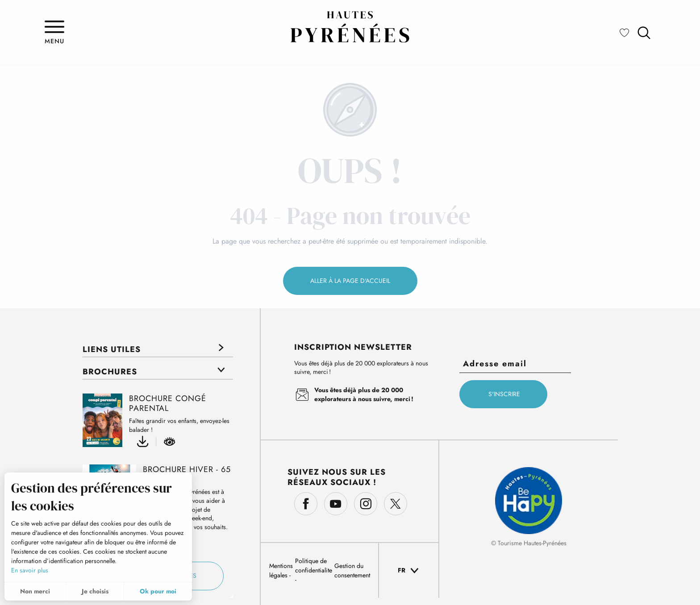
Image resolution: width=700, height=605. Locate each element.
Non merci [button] (35, 591)
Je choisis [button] (95, 591)
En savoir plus (30, 570)
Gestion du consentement (352, 570)
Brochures (110, 372)
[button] (644, 33)
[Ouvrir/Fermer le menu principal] (54, 33)
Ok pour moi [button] (158, 591)
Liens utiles (112, 349)
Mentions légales (281, 570)
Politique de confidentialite (314, 566)
